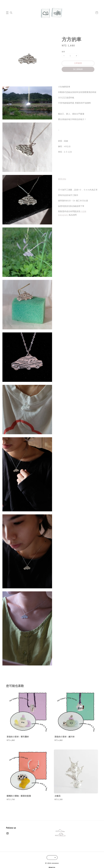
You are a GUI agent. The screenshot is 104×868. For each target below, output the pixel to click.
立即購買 (78, 63)
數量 (63, 52)
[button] (7, 13)
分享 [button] (65, 76)
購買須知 (62, 179)
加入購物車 (78, 69)
